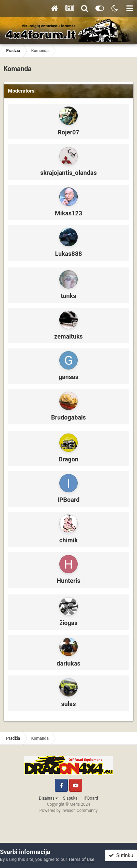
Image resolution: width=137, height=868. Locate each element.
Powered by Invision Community (69, 810)
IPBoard (69, 500)
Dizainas (48, 798)
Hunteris (68, 581)
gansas (68, 377)
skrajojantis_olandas (68, 173)
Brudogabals (68, 417)
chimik (68, 540)
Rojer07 (68, 132)
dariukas (68, 663)
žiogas (68, 623)
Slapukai (71, 798)
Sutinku (121, 855)
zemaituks (68, 336)
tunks (68, 296)
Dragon (68, 459)
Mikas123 (68, 213)
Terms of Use (81, 859)
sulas (69, 704)
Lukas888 (68, 254)
